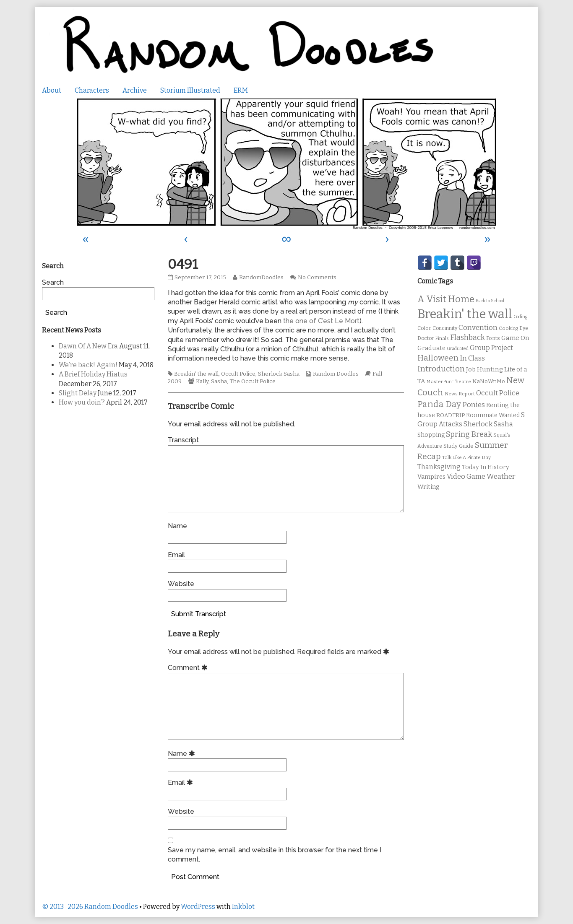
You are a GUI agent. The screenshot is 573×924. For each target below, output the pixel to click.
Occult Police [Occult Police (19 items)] (498, 393)
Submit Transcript (199, 614)
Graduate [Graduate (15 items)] (431, 348)
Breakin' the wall (196, 374)
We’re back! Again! (88, 365)
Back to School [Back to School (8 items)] (490, 301)
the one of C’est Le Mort (321, 321)
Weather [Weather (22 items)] (501, 476)
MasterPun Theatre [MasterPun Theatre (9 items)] (449, 382)
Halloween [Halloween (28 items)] (438, 358)
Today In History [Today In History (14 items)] (486, 467)
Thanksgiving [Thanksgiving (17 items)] (439, 467)
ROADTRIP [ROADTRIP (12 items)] (451, 415)
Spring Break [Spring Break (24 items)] (469, 434)
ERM (241, 90)
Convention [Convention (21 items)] (478, 328)
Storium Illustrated (190, 90)
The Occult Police (253, 382)
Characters (92, 90)
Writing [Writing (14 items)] (428, 487)
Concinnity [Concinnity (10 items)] (445, 328)
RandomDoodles (261, 278)
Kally (202, 382)
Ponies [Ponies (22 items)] (474, 405)
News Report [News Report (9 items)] (460, 394)
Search (53, 282)
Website (181, 584)
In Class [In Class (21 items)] (472, 358)
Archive (135, 90)
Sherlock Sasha (279, 374)
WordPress (198, 907)
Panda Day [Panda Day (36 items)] (439, 404)
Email (176, 555)
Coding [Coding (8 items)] (520, 317)
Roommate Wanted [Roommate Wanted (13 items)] (493, 415)
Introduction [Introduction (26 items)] (441, 369)
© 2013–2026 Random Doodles (90, 907)
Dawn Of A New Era (88, 346)
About (52, 90)
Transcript (183, 440)
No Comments (317, 278)
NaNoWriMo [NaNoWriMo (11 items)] (489, 381)
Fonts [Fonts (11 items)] (493, 338)
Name (177, 526)
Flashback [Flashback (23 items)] (468, 338)
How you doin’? (82, 402)
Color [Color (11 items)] (424, 328)
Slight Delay (78, 393)
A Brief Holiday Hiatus (93, 374)
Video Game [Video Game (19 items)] (466, 476)
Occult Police (238, 374)
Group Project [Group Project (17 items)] (491, 348)
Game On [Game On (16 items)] (515, 338)
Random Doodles (336, 374)
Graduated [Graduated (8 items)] (458, 349)
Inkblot (243, 907)
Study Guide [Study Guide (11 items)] (458, 446)
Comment (189, 668)
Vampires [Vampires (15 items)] (431, 477)
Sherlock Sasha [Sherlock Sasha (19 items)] (488, 424)
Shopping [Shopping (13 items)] (431, 435)
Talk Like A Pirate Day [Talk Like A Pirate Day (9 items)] (466, 457)
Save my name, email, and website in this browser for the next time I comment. (275, 855)
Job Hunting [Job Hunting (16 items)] (484, 369)
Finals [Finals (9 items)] (442, 338)
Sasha (219, 382)
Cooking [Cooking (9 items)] (508, 328)
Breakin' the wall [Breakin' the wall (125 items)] (465, 314)
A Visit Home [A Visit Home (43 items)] (446, 299)
